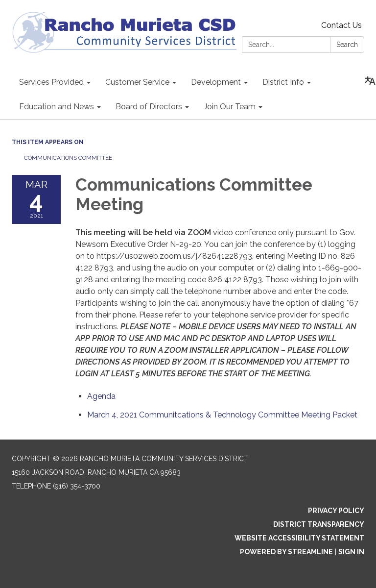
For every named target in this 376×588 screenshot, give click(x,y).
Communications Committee (69, 158)
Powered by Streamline (286, 552)
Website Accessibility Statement (299, 538)
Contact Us (341, 25)
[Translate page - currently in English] (370, 81)
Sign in (351, 552)
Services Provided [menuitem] (51, 82)
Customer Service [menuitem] (137, 82)
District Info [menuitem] (283, 82)
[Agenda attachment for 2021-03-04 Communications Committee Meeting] (101, 396)
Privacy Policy (336, 511)
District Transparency (319, 524)
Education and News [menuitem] (57, 107)
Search (347, 45)
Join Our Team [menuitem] (230, 107)
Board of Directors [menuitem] (149, 107)
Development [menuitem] (216, 82)
